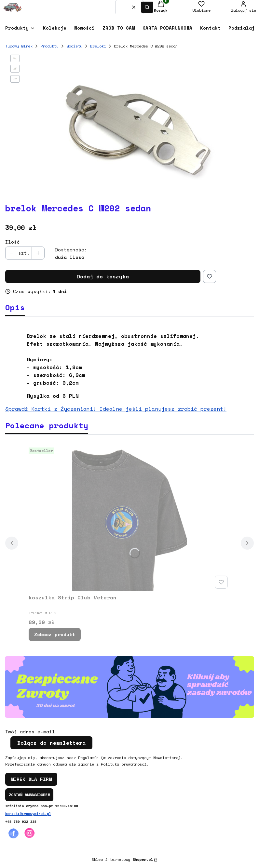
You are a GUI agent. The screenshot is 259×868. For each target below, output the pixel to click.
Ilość (13, 242)
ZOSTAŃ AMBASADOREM (29, 795)
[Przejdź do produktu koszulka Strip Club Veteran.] (129, 518)
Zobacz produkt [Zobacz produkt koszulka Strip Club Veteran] (55, 634)
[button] (147, 7)
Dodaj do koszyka (103, 276)
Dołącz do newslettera (51, 743)
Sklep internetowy (122, 859)
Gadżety (74, 46)
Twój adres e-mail (30, 732)
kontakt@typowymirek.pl (28, 814)
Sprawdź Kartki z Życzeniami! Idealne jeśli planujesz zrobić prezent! (116, 409)
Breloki (98, 46)
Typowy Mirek (19, 46)
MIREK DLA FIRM (31, 779)
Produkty (49, 46)
